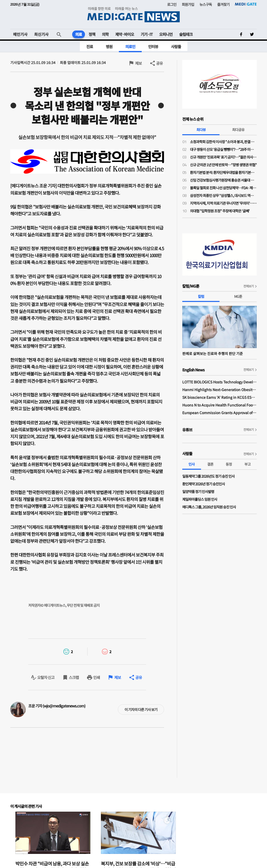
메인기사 (20, 34)
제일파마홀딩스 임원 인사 (200, 499)
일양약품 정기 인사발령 (198, 491)
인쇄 (97, 677)
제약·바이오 (125, 34)
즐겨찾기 (223, 4)
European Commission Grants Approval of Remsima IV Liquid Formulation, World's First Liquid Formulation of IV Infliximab (220, 413)
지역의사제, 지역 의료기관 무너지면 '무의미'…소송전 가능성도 (223, 203)
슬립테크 (186, 34)
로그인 (172, 4)
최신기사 (41, 34)
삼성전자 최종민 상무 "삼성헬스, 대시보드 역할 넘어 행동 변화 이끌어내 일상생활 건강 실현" (223, 195)
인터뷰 (153, 46)
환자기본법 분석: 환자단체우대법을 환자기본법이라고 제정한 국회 (223, 172)
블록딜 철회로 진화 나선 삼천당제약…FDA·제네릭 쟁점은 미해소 (223, 188)
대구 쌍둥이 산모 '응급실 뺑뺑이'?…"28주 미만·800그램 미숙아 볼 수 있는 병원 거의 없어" (223, 149)
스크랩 (74, 677)
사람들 (176, 46)
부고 (247, 464)
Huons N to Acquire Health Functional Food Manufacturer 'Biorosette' (220, 405)
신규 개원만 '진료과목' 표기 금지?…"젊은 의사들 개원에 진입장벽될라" (223, 157)
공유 (159, 63)
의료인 (130, 46)
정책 (92, 34)
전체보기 (249, 286)
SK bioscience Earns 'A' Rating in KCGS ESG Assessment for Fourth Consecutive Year (220, 397)
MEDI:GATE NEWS (133, 14)
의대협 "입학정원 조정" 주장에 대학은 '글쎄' (220, 211)
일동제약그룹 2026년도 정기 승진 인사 (208, 476)
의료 (79, 34)
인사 (192, 464)
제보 (138, 63)
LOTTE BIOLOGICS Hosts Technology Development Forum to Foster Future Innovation (220, 382)
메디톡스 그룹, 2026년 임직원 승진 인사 (209, 507)
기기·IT (147, 34)
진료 (90, 46)
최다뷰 (201, 130)
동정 (229, 464)
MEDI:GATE (246, 4)
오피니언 (166, 34)
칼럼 (201, 296)
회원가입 (188, 4)
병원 (109, 46)
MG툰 (238, 296)
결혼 (210, 464)
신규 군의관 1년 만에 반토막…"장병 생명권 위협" (223, 165)
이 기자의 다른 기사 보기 (141, 709)
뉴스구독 (206, 4)
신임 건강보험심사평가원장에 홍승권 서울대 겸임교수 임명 (223, 180)
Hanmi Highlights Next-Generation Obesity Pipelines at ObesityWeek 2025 (220, 390)
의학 (105, 34)
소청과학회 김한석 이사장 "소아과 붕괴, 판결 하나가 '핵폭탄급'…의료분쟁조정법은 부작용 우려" (223, 142)
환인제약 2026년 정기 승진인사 (204, 484)
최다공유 (238, 130)
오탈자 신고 (46, 677)
